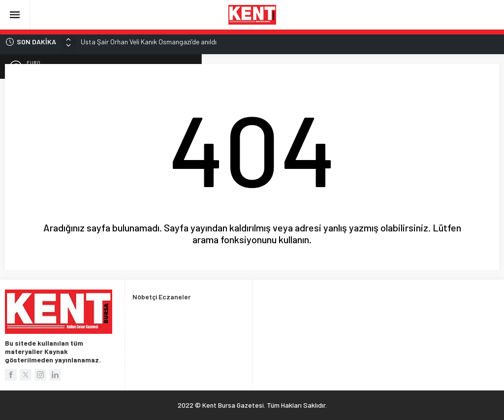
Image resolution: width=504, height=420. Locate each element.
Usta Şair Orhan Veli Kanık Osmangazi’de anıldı (149, 42)
